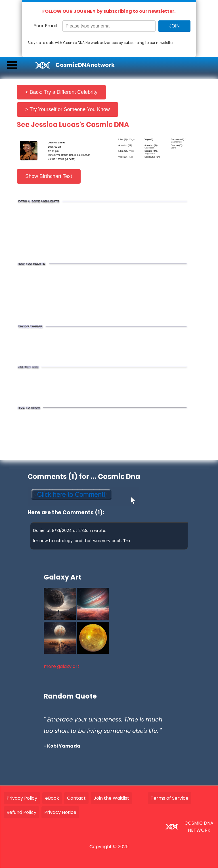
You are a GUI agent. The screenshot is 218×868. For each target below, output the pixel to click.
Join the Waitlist (111, 798)
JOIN (174, 26)
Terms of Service (170, 798)
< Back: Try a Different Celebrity (61, 92)
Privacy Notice (60, 812)
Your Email (45, 26)
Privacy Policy (22, 798)
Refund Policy (21, 812)
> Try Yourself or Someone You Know (68, 109)
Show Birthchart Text (49, 176)
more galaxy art (62, 666)
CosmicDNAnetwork (85, 65)
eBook (52, 798)
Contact (76, 798)
